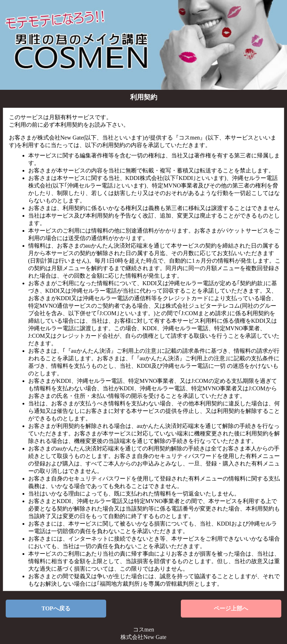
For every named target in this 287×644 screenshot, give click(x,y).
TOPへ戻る (56, 608)
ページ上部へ (231, 608)
